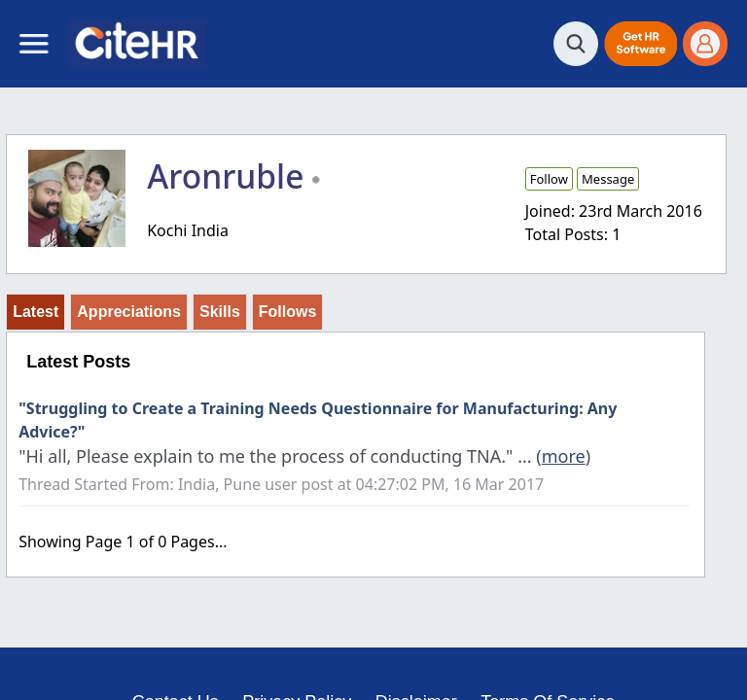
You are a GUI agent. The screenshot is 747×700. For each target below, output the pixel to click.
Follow (549, 179)
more (564, 456)
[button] (640, 44)
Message (608, 179)
